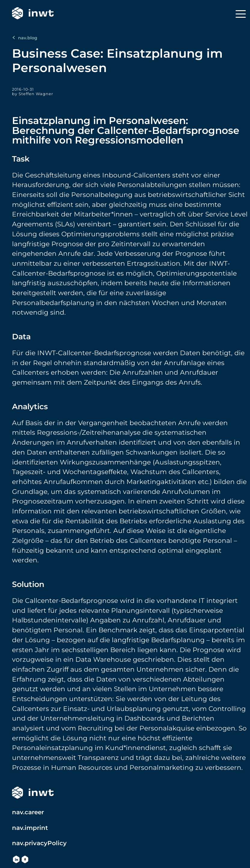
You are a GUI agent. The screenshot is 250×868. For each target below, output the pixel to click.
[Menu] (241, 14)
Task (21, 159)
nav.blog (25, 38)
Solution (28, 584)
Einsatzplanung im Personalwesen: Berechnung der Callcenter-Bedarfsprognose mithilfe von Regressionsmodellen (126, 130)
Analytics (30, 406)
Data (21, 336)
